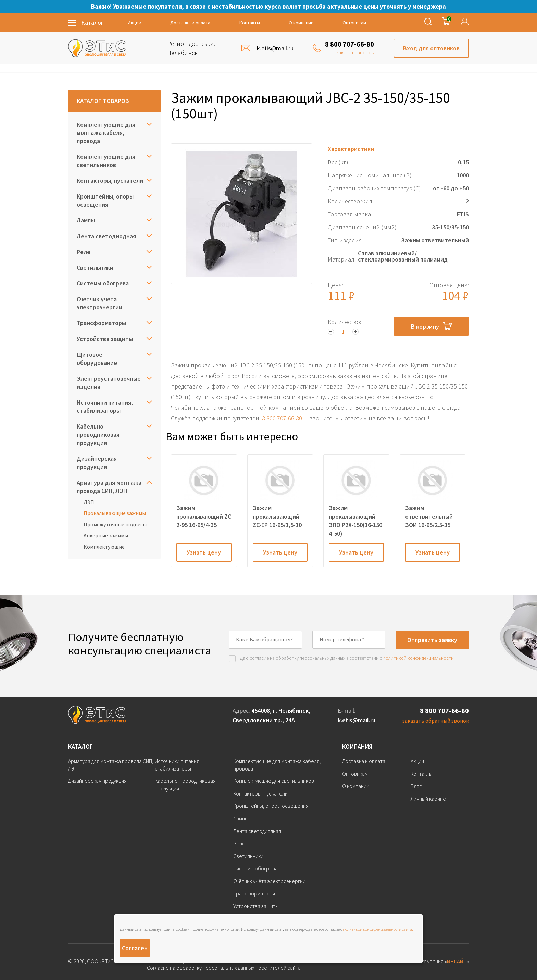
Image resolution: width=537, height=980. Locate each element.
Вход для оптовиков (431, 48)
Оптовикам (354, 23)
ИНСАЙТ (457, 961)
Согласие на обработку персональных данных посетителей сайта (224, 968)
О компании (301, 23)
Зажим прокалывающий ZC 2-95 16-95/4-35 (204, 516)
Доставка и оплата (190, 23)
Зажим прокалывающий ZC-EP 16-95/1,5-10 (277, 516)
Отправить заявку (432, 640)
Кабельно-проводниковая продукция (98, 435)
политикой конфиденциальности (419, 658)
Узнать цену (204, 552)
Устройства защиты (105, 339)
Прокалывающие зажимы (115, 513)
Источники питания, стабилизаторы (105, 406)
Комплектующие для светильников (106, 161)
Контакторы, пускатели (110, 181)
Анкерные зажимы (106, 535)
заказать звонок (355, 52)
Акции (135, 23)
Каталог (80, 746)
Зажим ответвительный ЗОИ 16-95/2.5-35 (429, 516)
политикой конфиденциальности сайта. (378, 929)
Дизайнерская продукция (97, 463)
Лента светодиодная (106, 236)
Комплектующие (104, 547)
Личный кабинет (429, 799)
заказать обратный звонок (436, 721)
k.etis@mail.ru (357, 720)
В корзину (431, 326)
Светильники (95, 268)
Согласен (135, 948)
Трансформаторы (101, 323)
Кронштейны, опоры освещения (105, 200)
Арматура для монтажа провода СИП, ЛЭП (109, 487)
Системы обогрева (103, 283)
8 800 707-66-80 (349, 44)
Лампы (86, 220)
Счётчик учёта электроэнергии (99, 303)
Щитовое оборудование (97, 359)
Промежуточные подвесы (115, 524)
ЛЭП (89, 502)
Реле (84, 252)
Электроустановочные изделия (109, 383)
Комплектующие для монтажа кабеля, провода (106, 133)
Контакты (250, 23)
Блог (416, 786)
